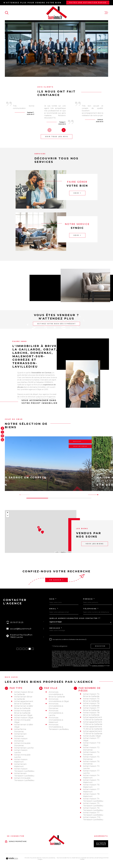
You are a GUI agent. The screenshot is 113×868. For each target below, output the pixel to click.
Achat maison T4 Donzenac (91, 753)
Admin (88, 858)
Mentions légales (80, 858)
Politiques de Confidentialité (81, 666)
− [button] (8, 516)
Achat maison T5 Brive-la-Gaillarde (91, 700)
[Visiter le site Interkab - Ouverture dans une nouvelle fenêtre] (101, 844)
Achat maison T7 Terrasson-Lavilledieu (93, 814)
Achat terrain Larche (24, 748)
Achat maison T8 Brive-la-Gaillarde (91, 714)
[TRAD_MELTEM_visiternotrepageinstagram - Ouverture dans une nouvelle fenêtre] (2, 436)
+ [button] (8, 513)
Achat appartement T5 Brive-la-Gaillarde (93, 732)
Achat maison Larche (21, 751)
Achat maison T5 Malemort (91, 781)
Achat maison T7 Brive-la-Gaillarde (91, 709)
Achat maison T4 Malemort (91, 777)
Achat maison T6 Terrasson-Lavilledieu (93, 809)
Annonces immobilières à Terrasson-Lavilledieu (59, 727)
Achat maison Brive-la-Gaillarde (24, 693)
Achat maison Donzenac (21, 740)
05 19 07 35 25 (17, 622)
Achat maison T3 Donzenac (91, 749)
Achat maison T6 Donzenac (91, 763)
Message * (56, 628)
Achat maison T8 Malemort (91, 795)
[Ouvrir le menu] (106, 13)
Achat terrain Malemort (20, 765)
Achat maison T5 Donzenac (91, 758)
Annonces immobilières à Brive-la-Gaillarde (57, 694)
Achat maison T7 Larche (91, 772)
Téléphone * (91, 609)
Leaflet (57, 552)
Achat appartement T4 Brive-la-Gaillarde (93, 728)
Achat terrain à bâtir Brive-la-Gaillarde (24, 707)
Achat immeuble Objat (22, 721)
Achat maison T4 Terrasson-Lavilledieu (93, 800)
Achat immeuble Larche (22, 756)
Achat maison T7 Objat (91, 739)
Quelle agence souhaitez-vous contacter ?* (75, 618)
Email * (54, 609)
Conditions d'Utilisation (98, 666)
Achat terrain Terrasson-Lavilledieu (24, 775)
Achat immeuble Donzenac (22, 744)
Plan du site (70, 858)
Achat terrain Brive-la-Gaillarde (23, 698)
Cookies (82, 859)
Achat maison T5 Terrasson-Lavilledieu (93, 804)
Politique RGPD (103, 858)
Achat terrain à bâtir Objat (24, 726)
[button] (64, 130)
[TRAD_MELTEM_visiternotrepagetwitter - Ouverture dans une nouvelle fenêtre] (2, 432)
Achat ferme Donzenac (20, 730)
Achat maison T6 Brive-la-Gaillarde (91, 704)
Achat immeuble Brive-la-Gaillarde (22, 712)
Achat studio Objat (92, 736)
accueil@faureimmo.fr (21, 629)
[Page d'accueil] (57, 13)
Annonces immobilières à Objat (59, 700)
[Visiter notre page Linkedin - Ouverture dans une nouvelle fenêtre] (2, 440)
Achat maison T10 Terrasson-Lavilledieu (93, 818)
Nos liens (94, 858)
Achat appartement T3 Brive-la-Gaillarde (93, 723)
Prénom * (89, 599)
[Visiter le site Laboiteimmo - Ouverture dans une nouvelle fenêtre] (12, 858)
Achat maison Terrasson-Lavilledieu (24, 770)
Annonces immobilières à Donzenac (56, 706)
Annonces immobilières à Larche (56, 713)
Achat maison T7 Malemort (91, 790)
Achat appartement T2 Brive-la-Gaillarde (93, 718)
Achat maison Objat (24, 718)
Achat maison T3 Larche (91, 767)
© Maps (63, 552)
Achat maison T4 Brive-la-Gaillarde (91, 695)
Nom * (53, 599)
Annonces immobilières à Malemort (56, 720)
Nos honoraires (61, 858)
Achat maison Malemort (21, 761)
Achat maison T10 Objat (92, 744)
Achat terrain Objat (23, 715)
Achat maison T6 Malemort (91, 786)
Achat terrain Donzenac (20, 735)
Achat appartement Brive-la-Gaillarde (24, 702)
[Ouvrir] (7, 13)
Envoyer (100, 646)
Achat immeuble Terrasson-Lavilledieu (24, 779)
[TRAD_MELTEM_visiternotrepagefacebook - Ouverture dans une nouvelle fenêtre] (2, 428)
